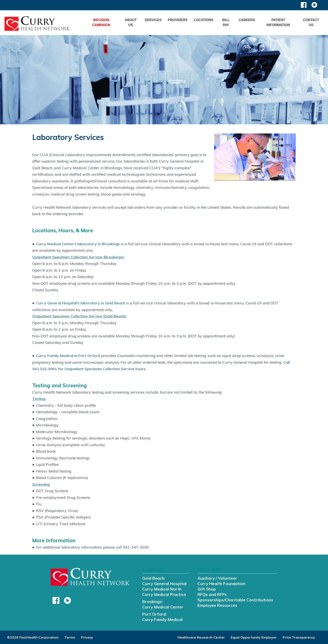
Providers (178, 20)
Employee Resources (217, 605)
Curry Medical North (162, 589)
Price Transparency (299, 637)
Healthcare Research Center (201, 637)
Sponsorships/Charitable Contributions (235, 600)
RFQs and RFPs (212, 594)
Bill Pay (226, 22)
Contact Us (311, 22)
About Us (131, 22)
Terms (70, 637)
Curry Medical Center (163, 607)
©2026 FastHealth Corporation (33, 637)
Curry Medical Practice (164, 594)
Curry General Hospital (164, 584)
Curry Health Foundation (221, 584)
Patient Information (278, 22)
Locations (203, 20)
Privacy (87, 637)
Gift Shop (207, 589)
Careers (247, 20)
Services (153, 20)
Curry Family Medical (162, 620)
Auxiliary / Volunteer (217, 578)
